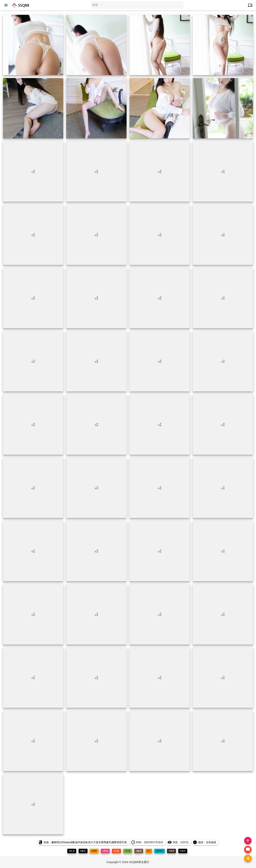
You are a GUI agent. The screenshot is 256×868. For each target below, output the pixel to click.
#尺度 (128, 851)
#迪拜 (183, 851)
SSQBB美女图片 (139, 862)
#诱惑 (105, 851)
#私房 (72, 851)
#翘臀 (94, 851)
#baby (160, 851)
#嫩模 (139, 851)
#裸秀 (171, 851)
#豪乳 (83, 851)
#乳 (149, 851)
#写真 (116, 851)
